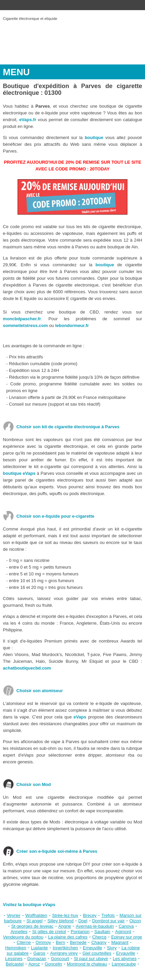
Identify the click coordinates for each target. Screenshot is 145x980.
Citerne (24, 942)
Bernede (78, 942)
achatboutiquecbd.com (27, 668)
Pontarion (80, 932)
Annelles (19, 932)
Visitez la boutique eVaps (29, 905)
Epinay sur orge (127, 937)
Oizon (135, 921)
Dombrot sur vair (108, 921)
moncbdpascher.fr (22, 319)
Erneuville (92, 948)
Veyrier (14, 915)
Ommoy (43, 942)
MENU (17, 72)
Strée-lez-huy (65, 915)
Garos (39, 953)
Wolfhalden (36, 915)
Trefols (108, 915)
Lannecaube (124, 964)
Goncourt (60, 959)
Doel (83, 921)
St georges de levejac (32, 926)
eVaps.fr (28, 120)
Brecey (90, 915)
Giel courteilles (97, 953)
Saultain (102, 932)
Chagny (99, 942)
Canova (126, 926)
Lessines (14, 959)
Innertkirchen (65, 948)
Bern (60, 942)
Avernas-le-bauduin (95, 926)
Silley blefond (60, 921)
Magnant (120, 942)
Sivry (112, 948)
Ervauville (125, 953)
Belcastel (15, 964)
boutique (94, 138)
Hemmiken (16, 948)
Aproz (34, 964)
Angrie (65, 926)
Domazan (37, 959)
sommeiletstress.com (26, 325)
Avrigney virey (64, 953)
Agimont (123, 932)
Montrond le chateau (87, 964)
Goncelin (53, 964)
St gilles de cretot (49, 932)
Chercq (99, 937)
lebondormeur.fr (72, 325)
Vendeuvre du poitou (23, 937)
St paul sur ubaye (91, 959)
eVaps (80, 717)
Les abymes (125, 959)
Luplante (40, 948)
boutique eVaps (19, 473)
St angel (34, 921)
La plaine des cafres (68, 937)
